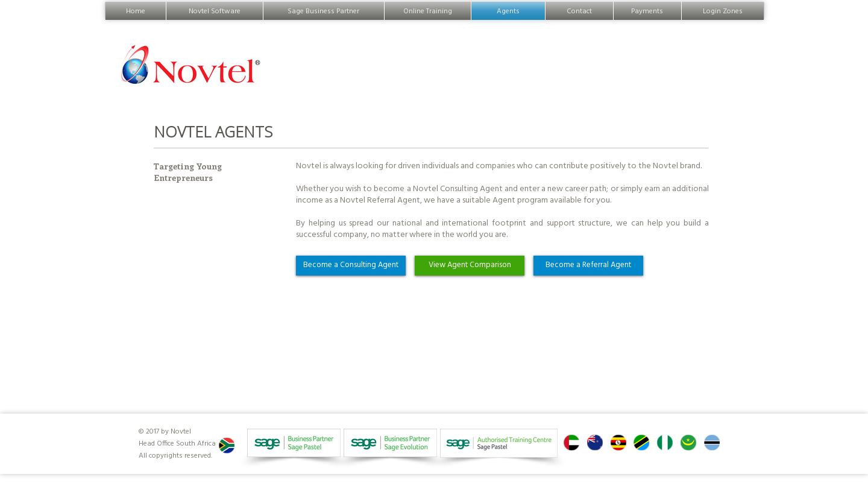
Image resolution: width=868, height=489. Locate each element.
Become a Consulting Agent (351, 265)
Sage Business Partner (324, 11)
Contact (579, 11)
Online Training (428, 11)
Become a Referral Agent (588, 265)
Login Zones (723, 11)
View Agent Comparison (470, 265)
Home (136, 11)
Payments (647, 11)
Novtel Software (215, 11)
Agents (508, 11)
